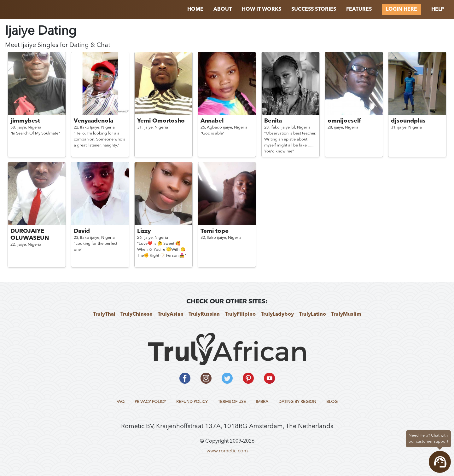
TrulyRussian (204, 314)
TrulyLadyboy (277, 314)
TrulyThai (104, 314)
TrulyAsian (171, 314)
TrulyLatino (312, 314)
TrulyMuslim (346, 314)
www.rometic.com (227, 451)
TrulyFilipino (240, 314)
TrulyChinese (137, 314)
